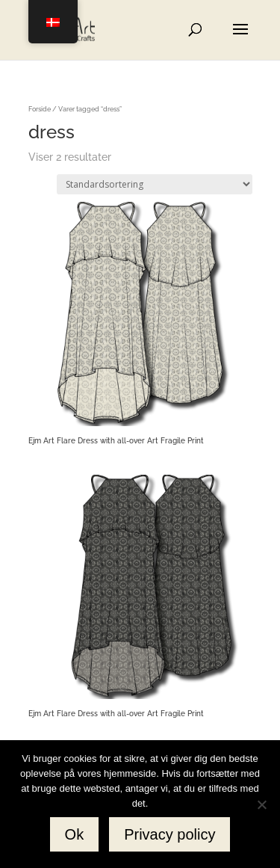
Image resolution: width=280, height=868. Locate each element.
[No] (261, 804)
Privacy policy (169, 834)
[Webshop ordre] (155, 184)
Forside (40, 109)
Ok (75, 834)
